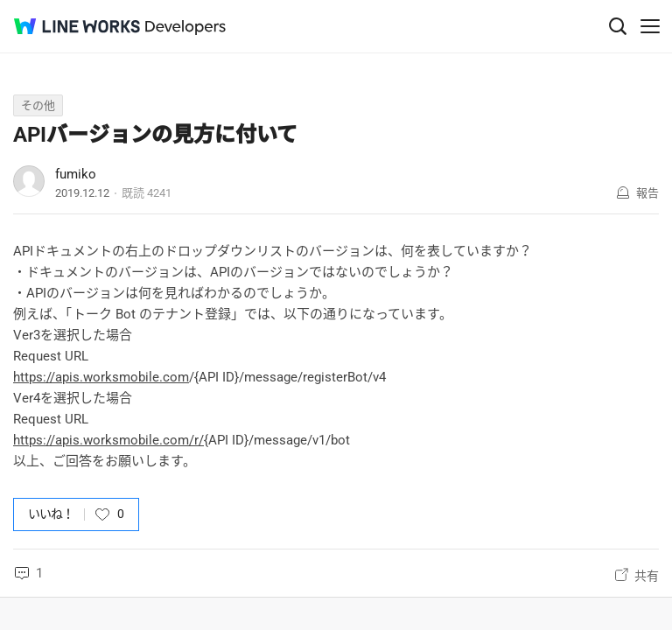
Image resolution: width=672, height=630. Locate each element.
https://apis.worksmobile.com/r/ (108, 440)
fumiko (76, 174)
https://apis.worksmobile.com (101, 377)
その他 (38, 105)
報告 (647, 193)
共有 (647, 576)
